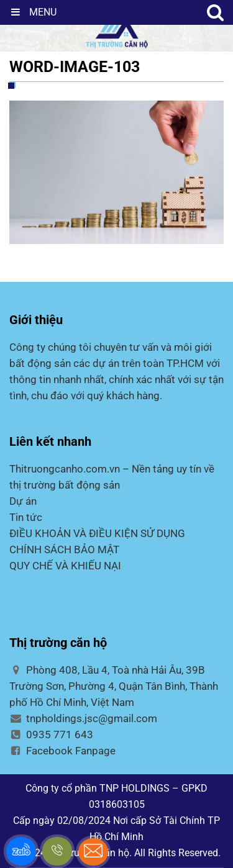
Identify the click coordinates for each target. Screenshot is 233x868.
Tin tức (26, 517)
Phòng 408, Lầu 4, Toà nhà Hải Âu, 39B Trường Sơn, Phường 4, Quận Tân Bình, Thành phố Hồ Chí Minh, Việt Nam (114, 686)
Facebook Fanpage (62, 751)
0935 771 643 (51, 735)
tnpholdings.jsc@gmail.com (83, 718)
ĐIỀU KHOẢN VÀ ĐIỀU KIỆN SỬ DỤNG (97, 533)
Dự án (23, 501)
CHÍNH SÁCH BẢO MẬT (64, 549)
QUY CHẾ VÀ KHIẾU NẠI (65, 566)
